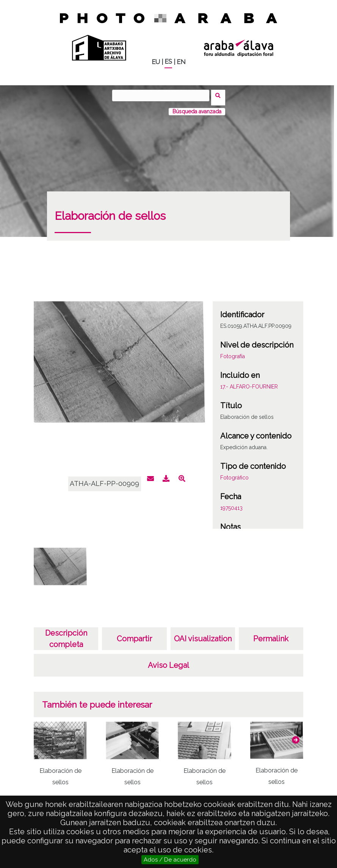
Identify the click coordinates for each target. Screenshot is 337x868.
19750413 (231, 504)
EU (156, 62)
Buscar (220, 95)
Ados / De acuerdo (170, 860)
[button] (296, 736)
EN (181, 62)
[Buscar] (163, 96)
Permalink (271, 635)
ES (168, 62)
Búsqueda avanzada (197, 107)
